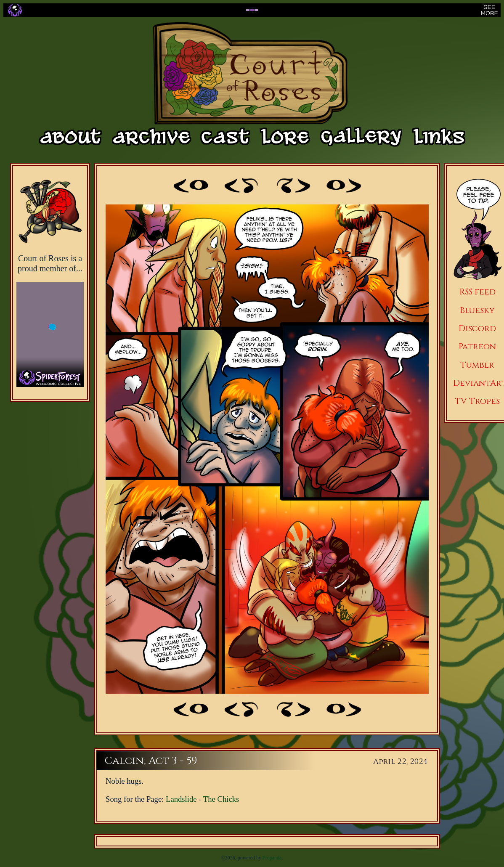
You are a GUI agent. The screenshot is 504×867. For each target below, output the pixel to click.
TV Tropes (477, 401)
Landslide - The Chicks (202, 799)
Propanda (272, 858)
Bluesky (477, 310)
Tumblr (477, 365)
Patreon (477, 346)
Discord (477, 328)
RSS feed (477, 292)
